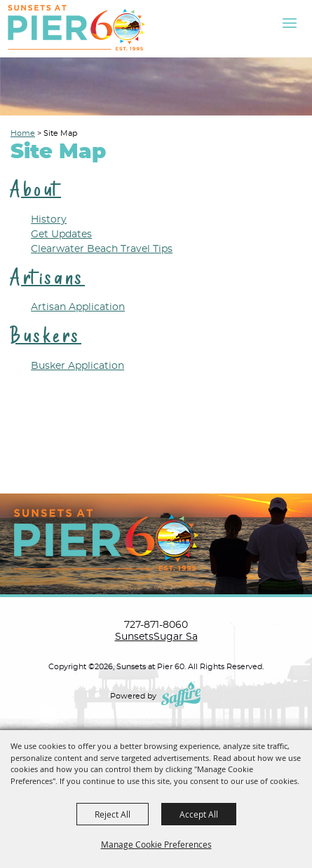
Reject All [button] (113, 814)
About (36, 189)
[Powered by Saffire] (182, 696)
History (49, 220)
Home (23, 133)
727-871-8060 (156, 625)
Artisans (48, 277)
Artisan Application (78, 307)
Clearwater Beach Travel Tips (102, 249)
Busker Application (77, 366)
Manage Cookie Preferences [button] (156, 844)
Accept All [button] (199, 814)
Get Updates (61, 234)
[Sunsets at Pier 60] (76, 28)
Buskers (46, 335)
